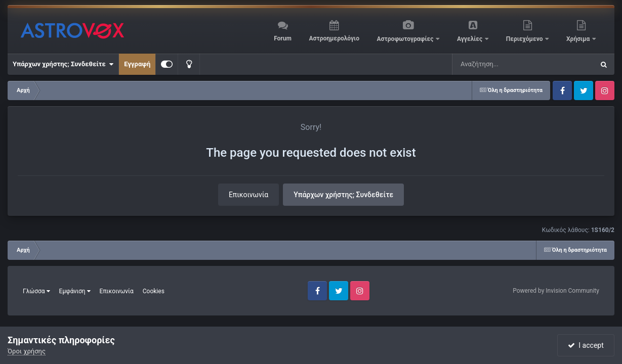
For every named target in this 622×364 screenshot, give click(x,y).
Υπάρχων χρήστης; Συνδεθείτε (63, 64)
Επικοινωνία (248, 195)
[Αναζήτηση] (503, 64)
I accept (586, 345)
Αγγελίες (470, 39)
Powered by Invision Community (556, 291)
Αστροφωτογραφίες (406, 39)
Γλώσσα (36, 291)
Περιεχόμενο (525, 39)
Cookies (154, 291)
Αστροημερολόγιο (334, 38)
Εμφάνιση (75, 291)
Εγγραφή (137, 64)
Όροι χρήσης (27, 351)
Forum (283, 38)
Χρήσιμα (579, 39)
